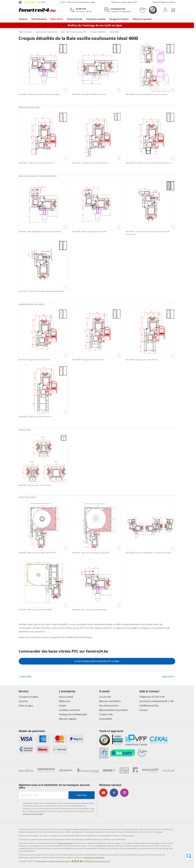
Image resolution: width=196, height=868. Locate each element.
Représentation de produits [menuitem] (114, 710)
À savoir (105, 691)
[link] (32, 2)
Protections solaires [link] (96, 19)
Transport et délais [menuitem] (29, 697)
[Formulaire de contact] (189, 856)
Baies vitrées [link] (57, 19)
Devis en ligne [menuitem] (26, 706)
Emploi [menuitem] (63, 706)
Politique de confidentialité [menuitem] (73, 714)
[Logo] (37, 10)
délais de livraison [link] (66, 843)
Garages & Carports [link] (119, 19)
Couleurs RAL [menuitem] (106, 714)
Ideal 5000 (168, 677)
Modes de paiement (32, 731)
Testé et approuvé (111, 731)
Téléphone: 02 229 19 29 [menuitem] (152, 697)
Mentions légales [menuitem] (68, 719)
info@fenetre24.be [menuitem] (149, 706)
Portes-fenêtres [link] (39, 19)
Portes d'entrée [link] (75, 19)
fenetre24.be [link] (42, 861)
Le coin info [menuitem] (105, 697)
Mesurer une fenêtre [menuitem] (110, 701)
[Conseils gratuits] (118, 10)
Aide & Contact (149, 691)
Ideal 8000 (26, 677)
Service (24, 691)
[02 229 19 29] (81, 10)
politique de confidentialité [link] (94, 857)
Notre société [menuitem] (66, 697)
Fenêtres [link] (23, 19)
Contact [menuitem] (144, 710)
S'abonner (81, 795)
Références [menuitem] (65, 701)
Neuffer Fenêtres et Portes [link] (60, 861)
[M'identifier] (165, 10)
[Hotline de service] (189, 849)
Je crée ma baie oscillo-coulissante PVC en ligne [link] (97, 661)
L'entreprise (67, 691)
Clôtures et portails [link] (142, 19)
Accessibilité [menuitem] (105, 719)
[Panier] (173, 10)
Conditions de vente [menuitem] (69, 710)
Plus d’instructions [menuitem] (109, 706)
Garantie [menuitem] (23, 701)
